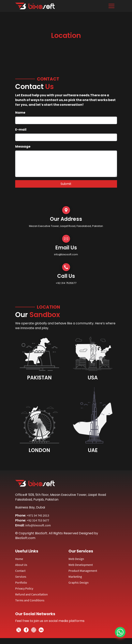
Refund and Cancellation (31, 594)
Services (21, 577)
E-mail (21, 130)
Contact (20, 571)
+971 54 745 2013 (38, 515)
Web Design (76, 559)
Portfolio (21, 582)
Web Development (81, 565)
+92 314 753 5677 (38, 520)
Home (19, 559)
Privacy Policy (24, 588)
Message (23, 146)
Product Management (83, 571)
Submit (66, 184)
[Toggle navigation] (111, 6)
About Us (21, 565)
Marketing (75, 577)
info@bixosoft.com (38, 525)
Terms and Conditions (30, 600)
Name (20, 113)
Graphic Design (79, 582)
